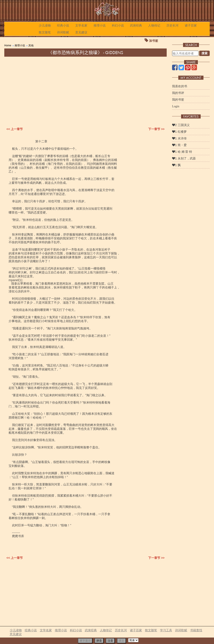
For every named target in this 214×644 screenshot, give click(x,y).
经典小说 (63, 25)
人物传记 (154, 25)
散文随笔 (45, 32)
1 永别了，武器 (184, 158)
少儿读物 (45, 25)
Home (8, 45)
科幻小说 (118, 25)
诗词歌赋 (63, 32)
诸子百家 (191, 25)
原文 (122, 641)
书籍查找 (196, 630)
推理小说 (100, 25)
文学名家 (81, 25)
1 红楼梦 (179, 132)
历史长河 (172, 25)
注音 (110, 641)
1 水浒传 (179, 138)
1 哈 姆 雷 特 (182, 152)
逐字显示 (85, 641)
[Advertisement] (85, 89)
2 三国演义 (181, 125)
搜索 (205, 53)
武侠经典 (136, 25)
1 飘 (176, 165)
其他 (31, 45)
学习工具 (166, 630)
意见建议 (81, 32)
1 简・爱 (179, 145)
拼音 (99, 641)
